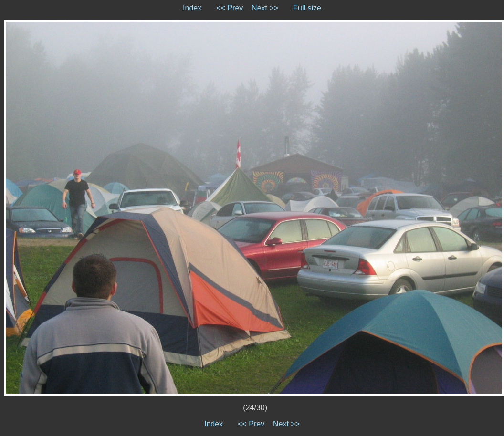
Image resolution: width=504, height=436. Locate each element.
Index (192, 8)
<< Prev (230, 8)
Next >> (265, 8)
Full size (307, 8)
